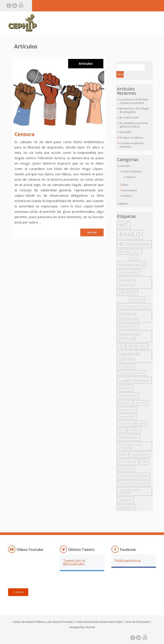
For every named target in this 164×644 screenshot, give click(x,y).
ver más (92, 232)
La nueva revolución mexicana (132, 145)
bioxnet (90, 627)
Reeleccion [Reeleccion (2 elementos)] (126, 469)
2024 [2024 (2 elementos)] (122, 252)
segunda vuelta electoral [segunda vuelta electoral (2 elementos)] (129, 491)
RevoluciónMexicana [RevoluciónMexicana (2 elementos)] (133, 483)
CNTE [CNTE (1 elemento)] (134, 258)
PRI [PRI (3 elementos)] (144, 462)
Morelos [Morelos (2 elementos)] (125, 403)
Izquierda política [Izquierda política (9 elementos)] (130, 356)
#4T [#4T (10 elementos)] (124, 225)
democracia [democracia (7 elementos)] (131, 265)
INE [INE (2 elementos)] (131, 346)
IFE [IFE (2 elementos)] (121, 346)
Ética (126, 185)
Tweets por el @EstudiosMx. (74, 562)
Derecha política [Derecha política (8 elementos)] (128, 282)
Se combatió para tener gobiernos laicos (134, 125)
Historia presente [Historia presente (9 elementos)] (129, 316)
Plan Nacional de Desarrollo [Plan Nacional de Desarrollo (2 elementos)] (131, 446)
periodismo (130, 190)
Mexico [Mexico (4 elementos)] (125, 388)
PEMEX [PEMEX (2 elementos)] (134, 430)
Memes (124, 204)
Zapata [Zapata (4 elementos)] (125, 500)
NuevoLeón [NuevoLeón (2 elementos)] (127, 410)
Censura (25, 134)
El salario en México (131, 138)
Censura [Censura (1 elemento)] (135, 252)
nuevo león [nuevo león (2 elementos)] (127, 417)
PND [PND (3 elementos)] (123, 454)
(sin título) (125, 132)
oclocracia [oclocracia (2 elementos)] (126, 423)
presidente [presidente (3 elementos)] (128, 462)
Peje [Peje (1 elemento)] (121, 430)
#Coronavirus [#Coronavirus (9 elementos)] (134, 244)
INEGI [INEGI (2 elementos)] (142, 346)
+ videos (18, 592)
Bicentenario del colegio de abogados (134, 110)
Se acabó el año (129, 118)
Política (127, 196)
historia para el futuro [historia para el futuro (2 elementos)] (134, 306)
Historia (131, 177)
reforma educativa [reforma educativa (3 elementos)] (133, 476)
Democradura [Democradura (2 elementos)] (129, 272)
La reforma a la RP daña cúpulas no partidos (134, 101)
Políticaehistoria (128, 561)
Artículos (86, 64)
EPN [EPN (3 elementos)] (122, 293)
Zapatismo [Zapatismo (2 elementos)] (126, 507)
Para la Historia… (133, 171)
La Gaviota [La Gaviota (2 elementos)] (126, 367)
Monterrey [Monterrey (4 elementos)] (128, 396)
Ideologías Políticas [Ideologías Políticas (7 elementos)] (130, 336)
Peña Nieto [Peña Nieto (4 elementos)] (129, 437)
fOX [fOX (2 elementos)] (133, 293)
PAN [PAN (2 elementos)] (141, 423)
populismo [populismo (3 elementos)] (140, 454)
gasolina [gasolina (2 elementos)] (137, 299)
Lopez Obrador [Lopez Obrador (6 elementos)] (134, 380)
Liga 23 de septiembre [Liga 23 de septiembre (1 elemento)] (131, 373)
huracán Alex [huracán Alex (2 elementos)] (128, 326)
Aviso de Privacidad (137, 622)
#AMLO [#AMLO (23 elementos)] (130, 234)
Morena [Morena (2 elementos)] (141, 403)
